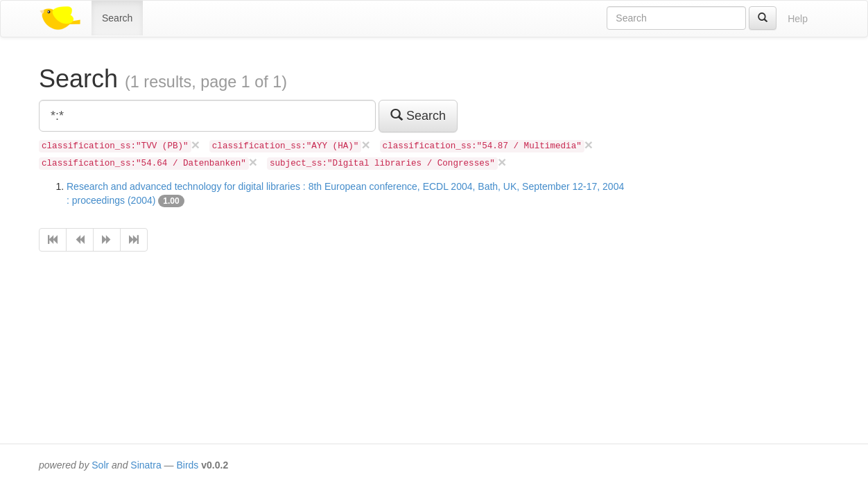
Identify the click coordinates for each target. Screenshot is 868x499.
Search (117, 18)
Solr (100, 465)
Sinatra (146, 465)
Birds (187, 465)
